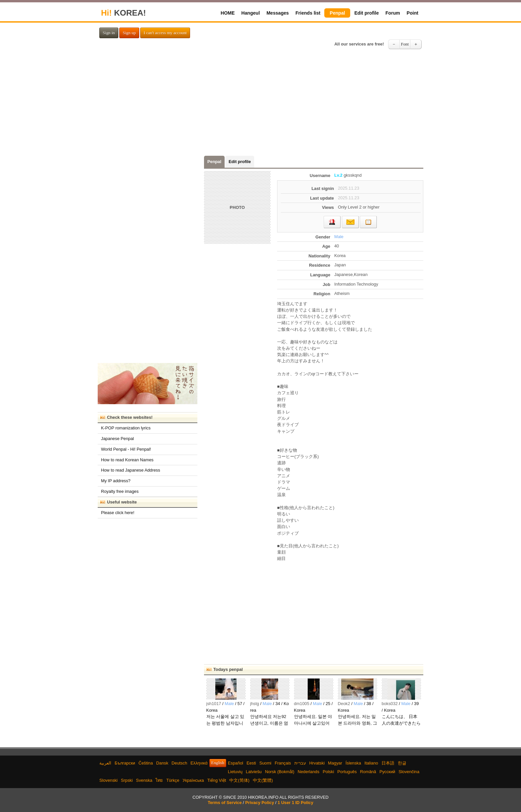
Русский (387, 772)
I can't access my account (165, 33)
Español (236, 763)
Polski (328, 772)
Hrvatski (317, 763)
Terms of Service (225, 803)
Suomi (265, 763)
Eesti (251, 763)
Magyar (335, 763)
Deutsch (179, 763)
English (218, 763)
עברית (300, 763)
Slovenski (108, 780)
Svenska (144, 780)
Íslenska (353, 763)
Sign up (129, 33)
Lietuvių (235, 772)
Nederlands (309, 772)
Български (125, 763)
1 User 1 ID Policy (295, 803)
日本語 (388, 763)
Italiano (371, 763)
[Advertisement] (260, 104)
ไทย (159, 780)
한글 (402, 763)
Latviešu (254, 772)
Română (368, 772)
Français (283, 763)
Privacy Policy (260, 803)
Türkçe (173, 780)
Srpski (127, 780)
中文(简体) (239, 780)
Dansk (162, 763)
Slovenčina (409, 772)
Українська (193, 780)
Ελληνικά (199, 763)
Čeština (146, 763)
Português (347, 772)
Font (405, 44)
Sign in (109, 33)
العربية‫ (105, 763)
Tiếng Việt (217, 780)
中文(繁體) (263, 780)
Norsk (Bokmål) (280, 772)
